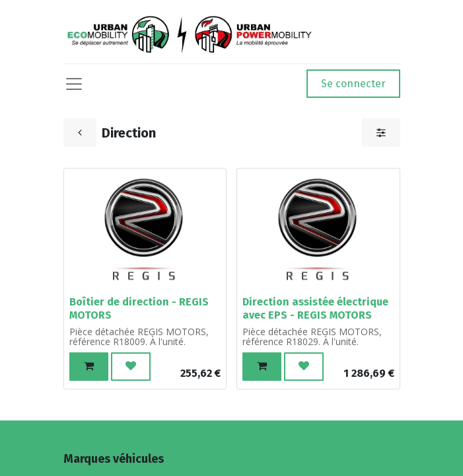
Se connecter (353, 84)
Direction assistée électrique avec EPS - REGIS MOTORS (315, 308)
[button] (89, 367)
